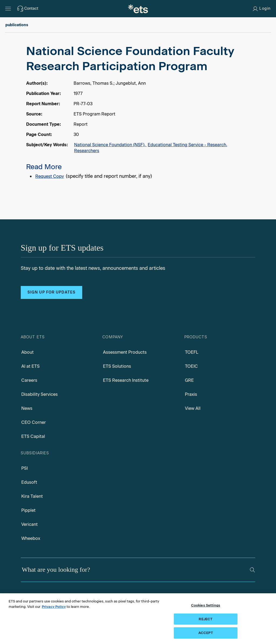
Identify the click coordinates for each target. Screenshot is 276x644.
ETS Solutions (117, 366)
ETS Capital (33, 436)
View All (193, 408)
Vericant (30, 524)
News (27, 408)
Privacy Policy (54, 607)
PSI (25, 468)
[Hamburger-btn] (8, 9)
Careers (29, 380)
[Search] (252, 570)
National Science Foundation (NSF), (110, 145)
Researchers (87, 151)
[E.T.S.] (138, 9)
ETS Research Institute (126, 380)
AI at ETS (30, 366)
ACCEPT (206, 633)
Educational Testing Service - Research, (187, 145)
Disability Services (39, 394)
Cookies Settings (206, 605)
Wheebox (31, 538)
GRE (189, 380)
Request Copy (50, 176)
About (27, 352)
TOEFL (192, 352)
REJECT (206, 619)
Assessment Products (125, 352)
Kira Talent (32, 496)
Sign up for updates (51, 292)
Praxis (191, 394)
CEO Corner (34, 422)
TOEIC (191, 366)
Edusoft (29, 482)
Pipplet (28, 510)
